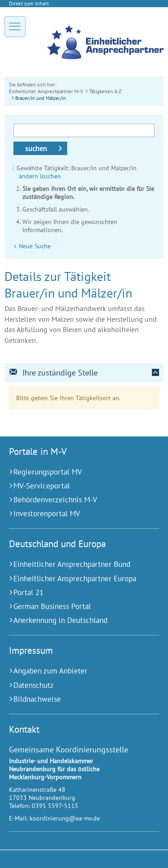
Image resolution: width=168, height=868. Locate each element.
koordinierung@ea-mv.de (65, 818)
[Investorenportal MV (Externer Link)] (73, 514)
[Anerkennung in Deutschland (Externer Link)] (73, 620)
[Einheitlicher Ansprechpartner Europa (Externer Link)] (73, 579)
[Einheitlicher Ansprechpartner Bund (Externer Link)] (73, 564)
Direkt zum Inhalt (29, 3)
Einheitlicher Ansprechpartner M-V (46, 91)
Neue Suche (35, 246)
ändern (28, 176)
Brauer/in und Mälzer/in (41, 98)
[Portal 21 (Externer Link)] (73, 593)
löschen (50, 176)
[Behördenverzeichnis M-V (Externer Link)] (73, 500)
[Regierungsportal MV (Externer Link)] (73, 472)
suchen (36, 148)
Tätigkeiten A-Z (105, 91)
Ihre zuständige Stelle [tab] (53, 373)
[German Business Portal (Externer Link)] (73, 607)
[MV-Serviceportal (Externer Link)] (73, 486)
